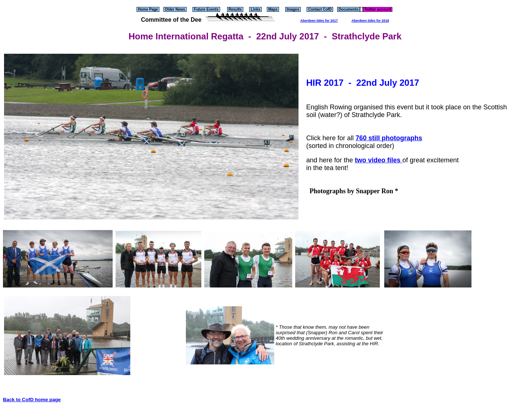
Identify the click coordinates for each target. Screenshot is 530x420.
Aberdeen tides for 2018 (370, 21)
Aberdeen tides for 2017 (319, 21)
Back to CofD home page (32, 400)
